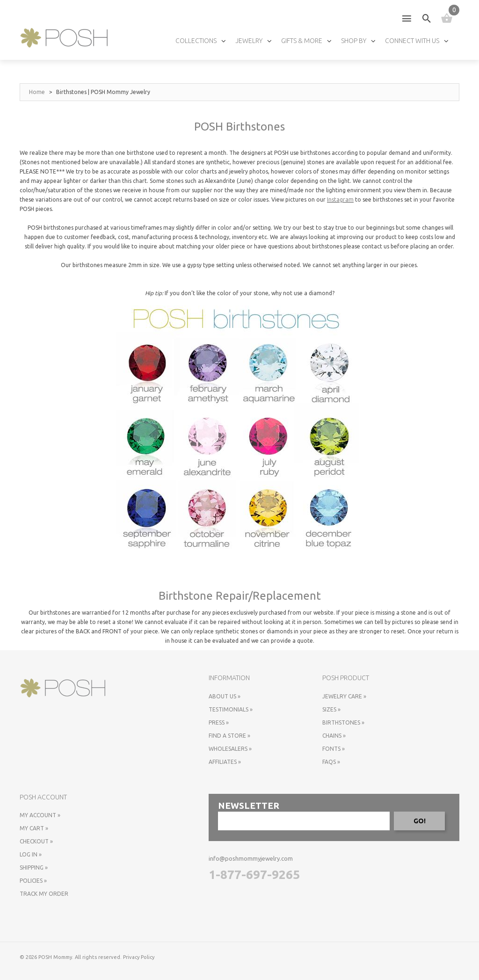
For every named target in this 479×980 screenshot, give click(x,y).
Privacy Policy (139, 957)
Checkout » (36, 841)
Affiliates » (225, 762)
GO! (420, 821)
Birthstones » (343, 722)
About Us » (225, 696)
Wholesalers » (230, 749)
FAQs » (331, 762)
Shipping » (34, 867)
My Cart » (34, 828)
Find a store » (229, 736)
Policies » (33, 881)
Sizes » (331, 709)
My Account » (40, 815)
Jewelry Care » (344, 696)
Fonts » (334, 749)
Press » (219, 722)
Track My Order (44, 894)
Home (37, 92)
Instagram (340, 200)
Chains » (334, 736)
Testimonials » (231, 709)
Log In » (31, 854)
